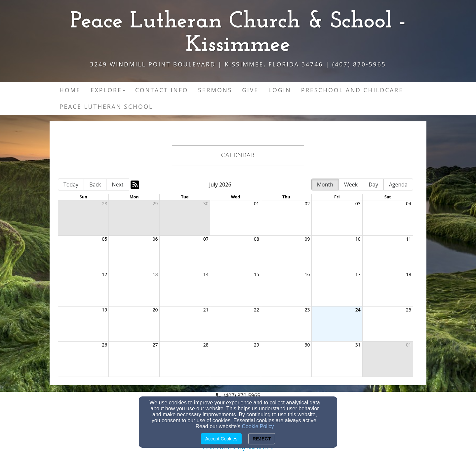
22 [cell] (257, 310)
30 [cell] (206, 204)
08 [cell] (257, 239)
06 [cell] (155, 239)
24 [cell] (358, 310)
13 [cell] (155, 274)
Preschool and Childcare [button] (352, 90)
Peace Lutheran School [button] (106, 106)
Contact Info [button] (162, 90)
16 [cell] (307, 274)
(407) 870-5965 (242, 395)
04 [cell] (409, 204)
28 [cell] (104, 204)
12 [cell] (104, 274)
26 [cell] (104, 345)
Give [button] (250, 90)
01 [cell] (257, 204)
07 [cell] (206, 239)
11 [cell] (409, 239)
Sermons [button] (215, 90)
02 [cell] (307, 204)
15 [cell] (257, 274)
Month (325, 184)
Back (95, 184)
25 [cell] (409, 310)
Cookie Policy (258, 426)
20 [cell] (155, 310)
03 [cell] (358, 204)
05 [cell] (104, 239)
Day (373, 184)
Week (351, 184)
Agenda (398, 184)
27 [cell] (155, 345)
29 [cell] (155, 204)
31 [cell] (358, 345)
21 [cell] (206, 310)
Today (71, 184)
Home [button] (70, 90)
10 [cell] (358, 239)
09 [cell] (307, 239)
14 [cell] (206, 274)
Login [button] (280, 90)
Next (118, 184)
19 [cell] (104, 310)
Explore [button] (108, 90)
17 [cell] (358, 274)
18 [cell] (409, 274)
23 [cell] (307, 310)
